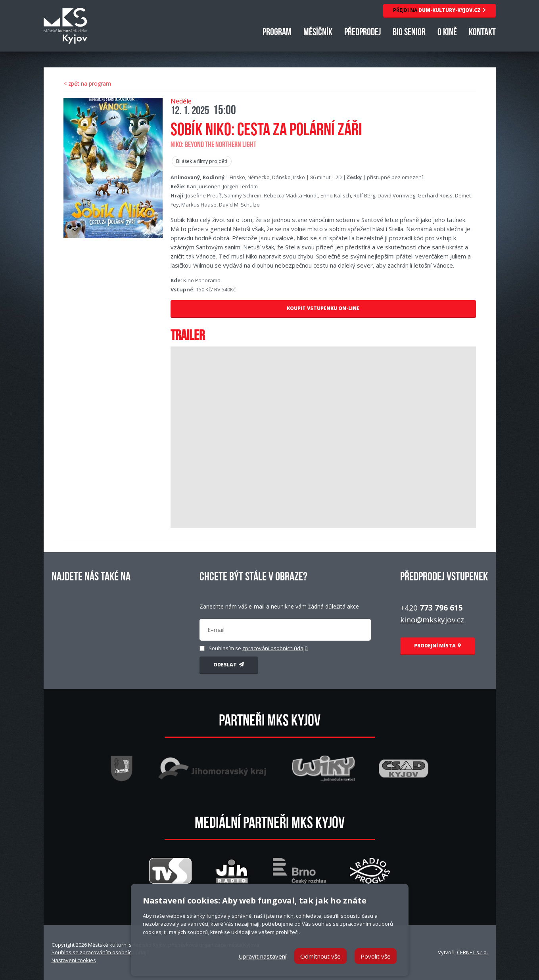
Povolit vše (376, 956)
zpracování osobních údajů (275, 648)
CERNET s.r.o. (472, 952)
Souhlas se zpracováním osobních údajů (101, 952)
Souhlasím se (258, 648)
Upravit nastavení (262, 956)
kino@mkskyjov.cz (432, 620)
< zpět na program (87, 83)
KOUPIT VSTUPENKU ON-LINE (323, 308)
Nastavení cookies (74, 960)
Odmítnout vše (320, 956)
